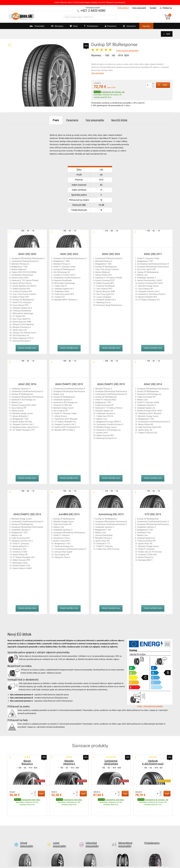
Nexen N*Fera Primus (22, 283)
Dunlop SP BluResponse (23, 300)
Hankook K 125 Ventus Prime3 (109, 278)
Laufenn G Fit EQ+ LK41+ (65, 275)
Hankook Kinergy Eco (64, 546)
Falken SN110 (61, 286)
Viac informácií (98, 73)
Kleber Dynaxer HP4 (21, 289)
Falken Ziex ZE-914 (105, 416)
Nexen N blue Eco (146, 557)
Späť (168, 34)
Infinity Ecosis (18, 411)
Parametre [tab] (72, 120)
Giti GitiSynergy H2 (62, 272)
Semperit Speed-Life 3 (64, 289)
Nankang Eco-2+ (104, 302)
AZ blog (14, 865)
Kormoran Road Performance (109, 305)
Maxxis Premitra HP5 (148, 297)
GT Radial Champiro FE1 (149, 300)
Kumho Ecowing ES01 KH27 (151, 283)
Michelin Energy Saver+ (149, 286)
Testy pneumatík (139, 8)
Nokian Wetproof (19, 269)
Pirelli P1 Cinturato (21, 543)
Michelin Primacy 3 (104, 389)
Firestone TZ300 (20, 552)
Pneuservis (109, 27)
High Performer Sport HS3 (150, 427)
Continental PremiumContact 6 (25, 261)
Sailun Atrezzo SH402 (22, 568)
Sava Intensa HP (146, 289)
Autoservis (128, 27)
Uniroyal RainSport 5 (22, 341)
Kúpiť (161, 85)
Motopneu (55, 27)
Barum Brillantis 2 (20, 416)
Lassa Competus (104, 297)
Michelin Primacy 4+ (20, 264)
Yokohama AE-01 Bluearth (66, 419)
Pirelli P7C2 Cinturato (22, 302)
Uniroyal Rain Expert (63, 552)
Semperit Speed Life (104, 411)
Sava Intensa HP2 (20, 305)
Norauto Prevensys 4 (22, 327)
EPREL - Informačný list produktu (150, 706)
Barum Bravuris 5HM (22, 322)
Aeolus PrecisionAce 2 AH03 (150, 280)
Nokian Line (142, 275)
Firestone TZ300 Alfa (63, 405)
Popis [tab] (56, 120)
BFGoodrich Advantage (23, 313)
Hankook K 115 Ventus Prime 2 (109, 408)
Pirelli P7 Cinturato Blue (106, 400)
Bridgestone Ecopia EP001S (109, 422)
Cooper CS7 (60, 297)
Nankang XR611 (145, 560)
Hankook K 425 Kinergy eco (24, 400)
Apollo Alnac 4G (20, 330)
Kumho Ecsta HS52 (20, 278)
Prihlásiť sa (165, 8)
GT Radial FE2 (19, 316)
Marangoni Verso (20, 563)
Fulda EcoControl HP (104, 405)
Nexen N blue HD (146, 424)
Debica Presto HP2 (21, 297)
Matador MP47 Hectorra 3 (66, 300)
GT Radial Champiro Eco (65, 422)
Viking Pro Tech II (62, 557)
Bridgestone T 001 (145, 261)
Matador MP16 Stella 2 (65, 430)
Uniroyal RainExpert (104, 535)
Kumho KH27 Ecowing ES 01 (67, 427)
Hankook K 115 (103, 543)
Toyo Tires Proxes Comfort (24, 294)
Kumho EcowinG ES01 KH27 (150, 411)
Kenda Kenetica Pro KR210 (24, 286)
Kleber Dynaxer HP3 (105, 435)
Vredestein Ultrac (62, 291)
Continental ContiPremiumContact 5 (153, 264)
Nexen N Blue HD (20, 554)
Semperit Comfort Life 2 (149, 291)
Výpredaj (147, 26)
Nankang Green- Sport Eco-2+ (26, 427)
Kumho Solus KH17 (62, 541)
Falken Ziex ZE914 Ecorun (108, 549)
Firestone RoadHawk (22, 311)
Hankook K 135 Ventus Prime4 (25, 280)
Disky (72, 27)
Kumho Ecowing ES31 (105, 280)
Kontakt (153, 8)
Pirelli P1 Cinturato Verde (64, 267)
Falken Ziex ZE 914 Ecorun (150, 552)
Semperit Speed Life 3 (22, 308)
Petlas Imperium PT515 (23, 338)
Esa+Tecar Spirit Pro (22, 319)
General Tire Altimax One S (24, 333)
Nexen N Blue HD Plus (22, 422)
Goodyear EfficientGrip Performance (153, 267)
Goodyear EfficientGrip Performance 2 (28, 258)
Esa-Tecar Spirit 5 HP (146, 269)
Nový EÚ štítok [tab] (119, 120)
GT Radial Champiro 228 (23, 557)
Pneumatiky (35, 27)
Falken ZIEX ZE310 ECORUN (24, 272)
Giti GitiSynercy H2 (21, 335)
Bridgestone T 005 (20, 267)
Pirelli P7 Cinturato (105, 546)
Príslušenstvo (91, 26)
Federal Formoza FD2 (148, 433)
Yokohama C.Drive (61, 538)
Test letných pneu (73, 865)
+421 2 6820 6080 (93, 11)
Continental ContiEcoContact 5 (110, 424)
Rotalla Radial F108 (21, 565)
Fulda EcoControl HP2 (22, 291)
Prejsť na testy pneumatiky (127, 51)
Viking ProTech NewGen (23, 324)
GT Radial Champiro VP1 (24, 430)
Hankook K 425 (19, 549)
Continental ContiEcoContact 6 (67, 278)
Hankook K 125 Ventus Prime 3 (152, 294)
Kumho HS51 (102, 433)
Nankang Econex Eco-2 (106, 438)
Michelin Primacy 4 (62, 264)
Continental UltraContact (22, 275)
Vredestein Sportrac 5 (147, 278)
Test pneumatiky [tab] (95, 120)
